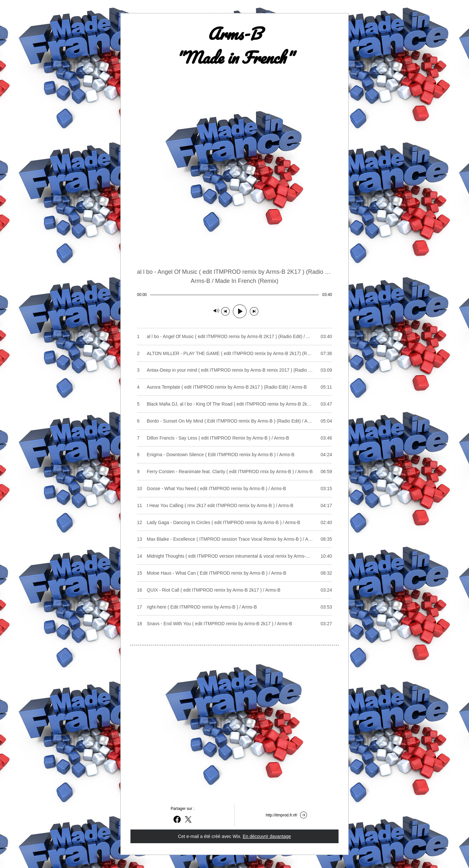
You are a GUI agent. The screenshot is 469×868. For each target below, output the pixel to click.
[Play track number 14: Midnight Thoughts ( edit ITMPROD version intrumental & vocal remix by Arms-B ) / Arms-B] (234, 556)
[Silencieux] (216, 311)
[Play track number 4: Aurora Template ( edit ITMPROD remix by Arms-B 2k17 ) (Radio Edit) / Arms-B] (234, 387)
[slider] (234, 295)
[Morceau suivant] (254, 311)
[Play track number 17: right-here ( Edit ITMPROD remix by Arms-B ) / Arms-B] (234, 607)
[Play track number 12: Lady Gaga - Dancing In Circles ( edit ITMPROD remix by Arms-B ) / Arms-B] (234, 522)
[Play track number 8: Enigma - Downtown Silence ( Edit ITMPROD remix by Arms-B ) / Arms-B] (234, 455)
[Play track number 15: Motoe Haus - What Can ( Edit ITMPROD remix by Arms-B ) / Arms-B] (234, 573)
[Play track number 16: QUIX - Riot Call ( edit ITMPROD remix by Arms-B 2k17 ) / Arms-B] (234, 590)
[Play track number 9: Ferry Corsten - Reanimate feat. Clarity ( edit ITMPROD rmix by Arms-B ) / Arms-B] (234, 472)
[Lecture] (240, 311)
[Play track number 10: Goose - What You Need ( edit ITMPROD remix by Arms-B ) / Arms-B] (234, 488)
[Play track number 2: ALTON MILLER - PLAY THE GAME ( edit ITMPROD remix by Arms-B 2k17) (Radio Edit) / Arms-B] (234, 353)
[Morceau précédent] (225, 311)
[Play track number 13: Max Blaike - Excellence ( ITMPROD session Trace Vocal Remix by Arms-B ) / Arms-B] (234, 539)
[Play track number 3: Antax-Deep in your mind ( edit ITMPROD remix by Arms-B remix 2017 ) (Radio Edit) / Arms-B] (234, 370)
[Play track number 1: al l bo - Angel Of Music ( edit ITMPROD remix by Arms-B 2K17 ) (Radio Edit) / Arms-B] (234, 336)
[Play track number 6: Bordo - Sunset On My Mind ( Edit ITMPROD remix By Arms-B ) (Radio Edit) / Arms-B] (234, 421)
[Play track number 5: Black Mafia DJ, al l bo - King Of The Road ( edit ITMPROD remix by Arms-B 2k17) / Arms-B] (234, 404)
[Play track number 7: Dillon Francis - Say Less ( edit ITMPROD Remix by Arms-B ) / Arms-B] (234, 438)
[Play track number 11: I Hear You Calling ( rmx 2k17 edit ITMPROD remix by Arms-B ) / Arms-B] (234, 505)
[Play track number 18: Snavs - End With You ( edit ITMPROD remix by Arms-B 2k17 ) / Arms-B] (234, 624)
